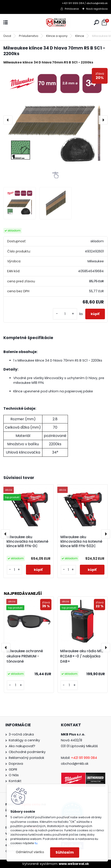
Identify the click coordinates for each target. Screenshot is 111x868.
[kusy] (65, 314)
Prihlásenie (72, 9)
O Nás (14, 775)
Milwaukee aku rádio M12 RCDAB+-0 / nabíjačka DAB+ (82, 656)
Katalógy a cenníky (24, 740)
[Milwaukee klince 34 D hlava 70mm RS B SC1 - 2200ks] (55, 120)
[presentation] (8, 120)
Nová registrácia (97, 9)
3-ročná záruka (21, 734)
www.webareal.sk (74, 864)
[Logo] (55, 23)
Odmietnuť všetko (30, 852)
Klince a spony (57, 36)
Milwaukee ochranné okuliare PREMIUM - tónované (25, 656)
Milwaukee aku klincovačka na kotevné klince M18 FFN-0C (27, 542)
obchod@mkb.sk (75, 764)
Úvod (7, 36)
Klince (80, 36)
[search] (96, 22)
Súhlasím (65, 852)
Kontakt (15, 781)
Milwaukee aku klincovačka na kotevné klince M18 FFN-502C (81, 542)
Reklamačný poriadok (27, 758)
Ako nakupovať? (22, 746)
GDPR (13, 769)
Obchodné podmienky (27, 752)
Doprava (16, 764)
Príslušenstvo (29, 36)
